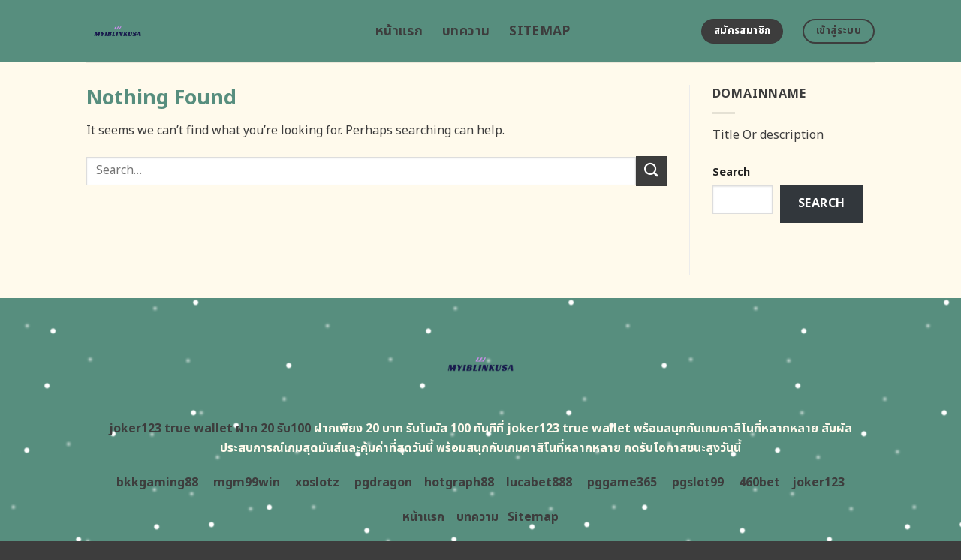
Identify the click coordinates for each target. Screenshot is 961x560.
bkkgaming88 (157, 483)
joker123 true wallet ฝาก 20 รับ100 (210, 429)
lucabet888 (539, 483)
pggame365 (622, 483)
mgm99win (247, 483)
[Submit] (651, 171)
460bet (759, 483)
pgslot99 (698, 483)
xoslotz (317, 483)
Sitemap (539, 31)
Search (731, 172)
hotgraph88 (459, 483)
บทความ (466, 31)
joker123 (818, 483)
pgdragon (383, 483)
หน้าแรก (399, 31)
